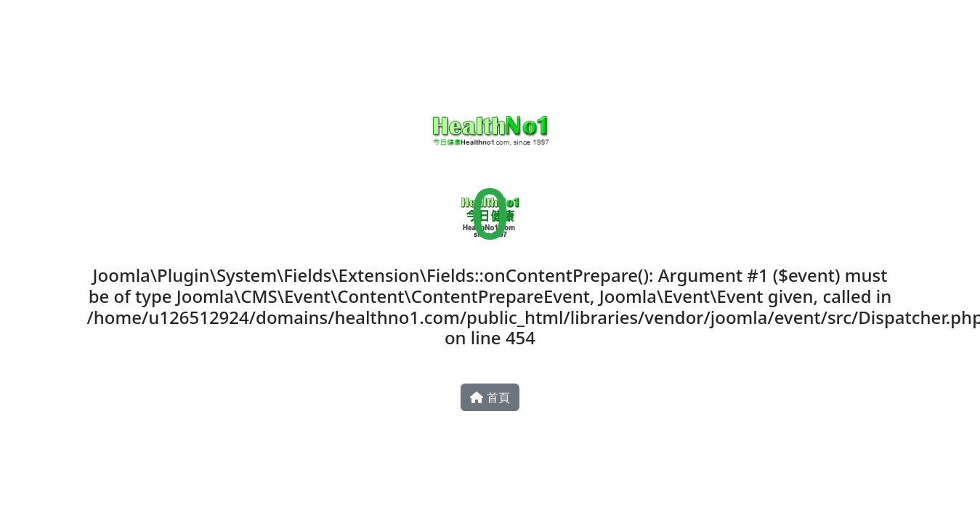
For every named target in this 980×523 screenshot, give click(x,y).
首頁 (490, 397)
